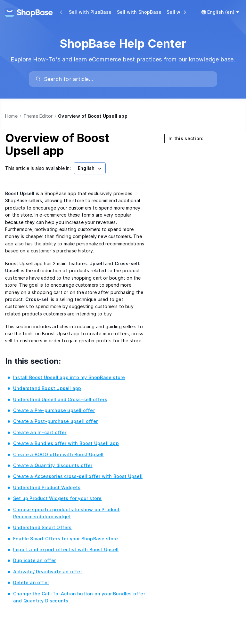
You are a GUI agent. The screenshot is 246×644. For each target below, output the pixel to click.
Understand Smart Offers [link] (42, 527)
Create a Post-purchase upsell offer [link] (55, 421)
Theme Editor (38, 116)
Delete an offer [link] (31, 582)
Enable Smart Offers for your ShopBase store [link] (66, 539)
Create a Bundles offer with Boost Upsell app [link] (66, 443)
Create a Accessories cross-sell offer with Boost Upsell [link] (78, 476)
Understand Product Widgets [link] (47, 487)
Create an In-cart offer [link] (40, 432)
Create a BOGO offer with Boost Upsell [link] (58, 454)
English (90, 168)
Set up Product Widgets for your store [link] (57, 498)
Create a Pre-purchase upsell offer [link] (54, 410)
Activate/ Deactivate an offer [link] (48, 572)
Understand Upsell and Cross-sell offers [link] (60, 399)
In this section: (42, 361)
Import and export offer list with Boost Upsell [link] (66, 549)
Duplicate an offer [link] (35, 560)
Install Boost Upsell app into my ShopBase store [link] (69, 377)
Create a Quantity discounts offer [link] (53, 465)
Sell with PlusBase (90, 12)
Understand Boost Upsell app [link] (47, 388)
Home (11, 116)
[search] (126, 79)
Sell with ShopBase (139, 12)
